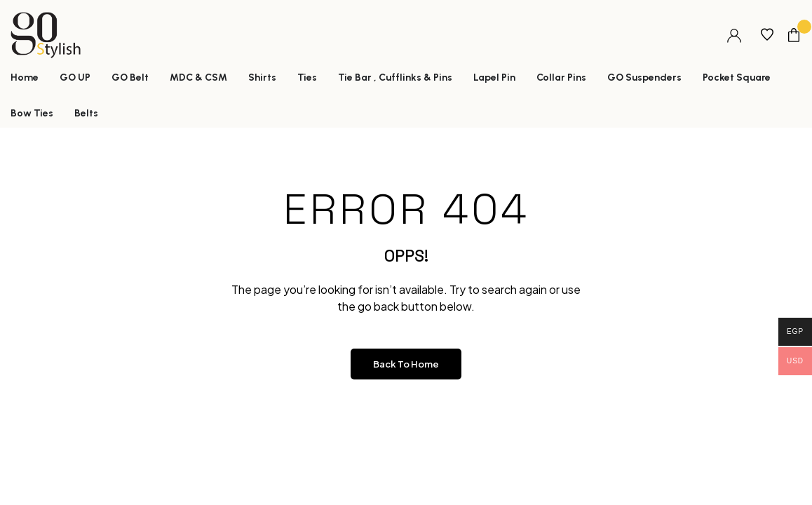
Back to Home (406, 364)
